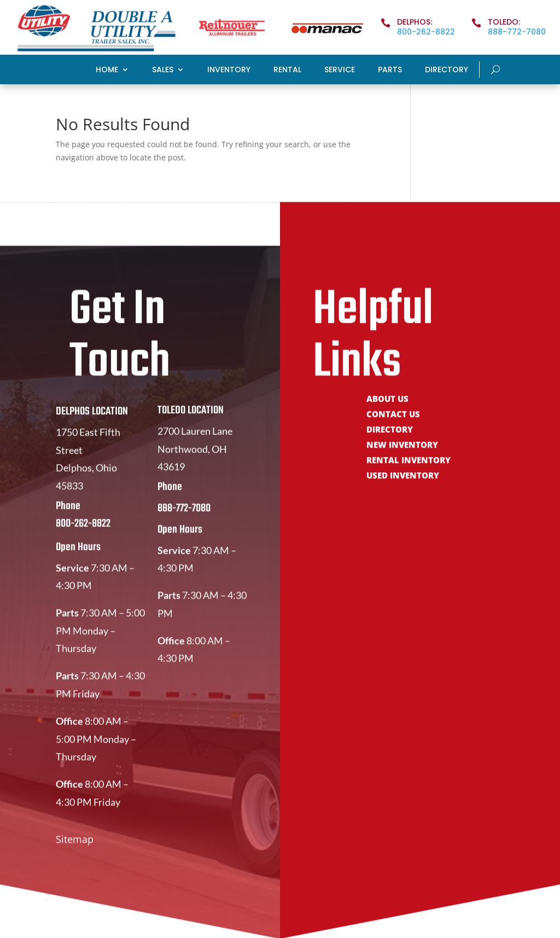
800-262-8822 (426, 32)
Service (340, 70)
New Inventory (402, 457)
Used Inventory (403, 487)
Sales (163, 70)
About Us (387, 411)
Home (107, 70)
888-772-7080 (517, 32)
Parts (390, 70)
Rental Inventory (409, 472)
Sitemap (75, 850)
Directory (447, 70)
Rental (287, 70)
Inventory (229, 70)
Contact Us (393, 426)
